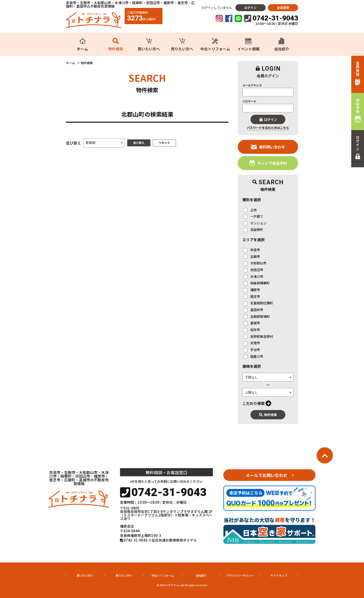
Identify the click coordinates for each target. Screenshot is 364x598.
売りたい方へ (124, 575)
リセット (164, 143)
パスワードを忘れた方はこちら (268, 128)
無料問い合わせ (268, 147)
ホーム (70, 63)
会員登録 (283, 8)
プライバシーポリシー (240, 575)
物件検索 (268, 415)
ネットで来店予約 (268, 163)
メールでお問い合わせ (266, 475)
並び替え (139, 143)
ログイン (250, 8)
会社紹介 (201, 575)
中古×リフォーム (163, 575)
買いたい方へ (85, 575)
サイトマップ (279, 575)
